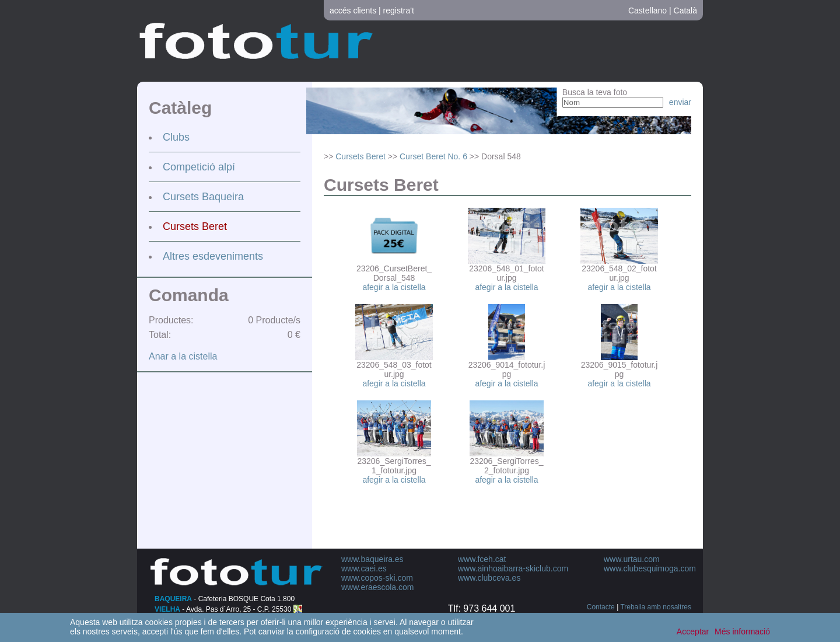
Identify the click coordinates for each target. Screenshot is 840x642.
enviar (680, 102)
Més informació (742, 631)
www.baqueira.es (372, 559)
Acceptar (693, 631)
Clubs (176, 137)
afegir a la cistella (394, 287)
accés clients (353, 11)
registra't (399, 11)
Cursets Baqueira (203, 197)
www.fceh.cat (482, 559)
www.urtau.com (632, 559)
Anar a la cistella (183, 356)
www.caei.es (364, 568)
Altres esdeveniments (213, 256)
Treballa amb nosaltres (656, 607)
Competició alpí (199, 167)
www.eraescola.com (378, 587)
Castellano (647, 11)
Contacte (601, 607)
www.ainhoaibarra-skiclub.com (513, 568)
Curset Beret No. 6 (433, 156)
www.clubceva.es (489, 578)
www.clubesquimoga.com (650, 568)
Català (685, 11)
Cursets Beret (195, 226)
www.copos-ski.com (377, 578)
